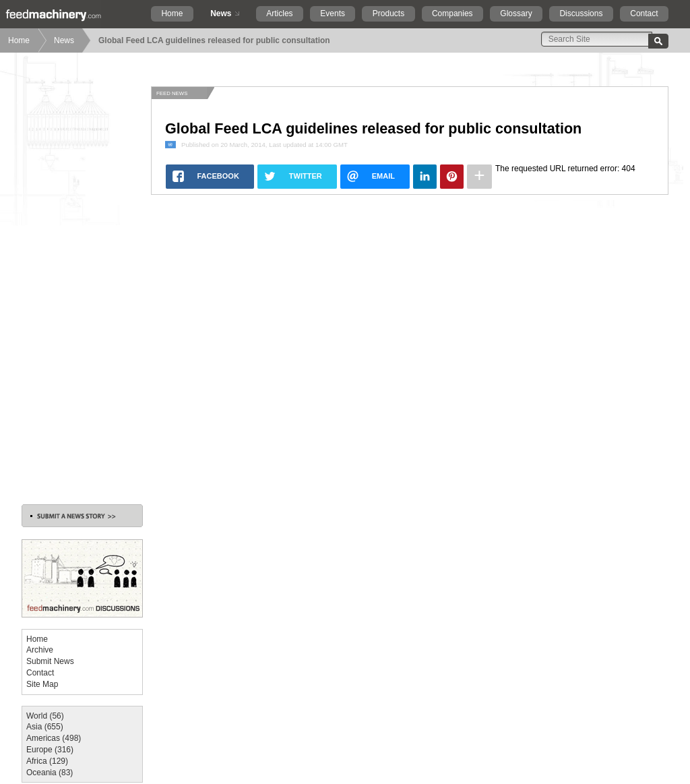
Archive (40, 650)
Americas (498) (54, 738)
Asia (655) (45, 727)
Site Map (42, 684)
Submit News (50, 661)
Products (388, 13)
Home (172, 13)
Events (333, 13)
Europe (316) (50, 750)
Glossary (516, 13)
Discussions (581, 13)
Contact (644, 13)
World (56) (45, 716)
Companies (452, 13)
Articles (279, 13)
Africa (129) (47, 761)
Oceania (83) (50, 773)
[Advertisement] (82, 289)
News (221, 13)
